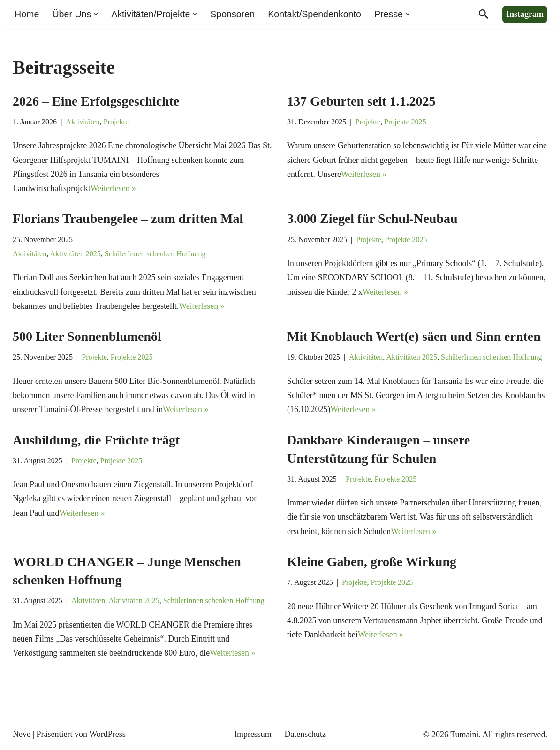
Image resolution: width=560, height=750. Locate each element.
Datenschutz (306, 737)
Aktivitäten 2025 (76, 255)
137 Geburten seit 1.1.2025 (361, 101)
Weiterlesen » (114, 189)
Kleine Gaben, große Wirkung (372, 564)
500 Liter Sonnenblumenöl (87, 338)
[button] (96, 14)
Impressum (253, 737)
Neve (22, 737)
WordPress (107, 737)
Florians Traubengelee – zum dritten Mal (128, 219)
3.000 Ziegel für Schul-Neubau (372, 219)
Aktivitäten (83, 122)
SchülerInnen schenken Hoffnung (156, 255)
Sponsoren (234, 14)
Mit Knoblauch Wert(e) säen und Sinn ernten (414, 338)
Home (27, 14)
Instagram (525, 14)
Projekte (117, 122)
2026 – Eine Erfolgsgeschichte (96, 101)
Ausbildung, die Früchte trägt (96, 442)
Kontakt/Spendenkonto (316, 14)
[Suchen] (484, 14)
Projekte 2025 (406, 122)
